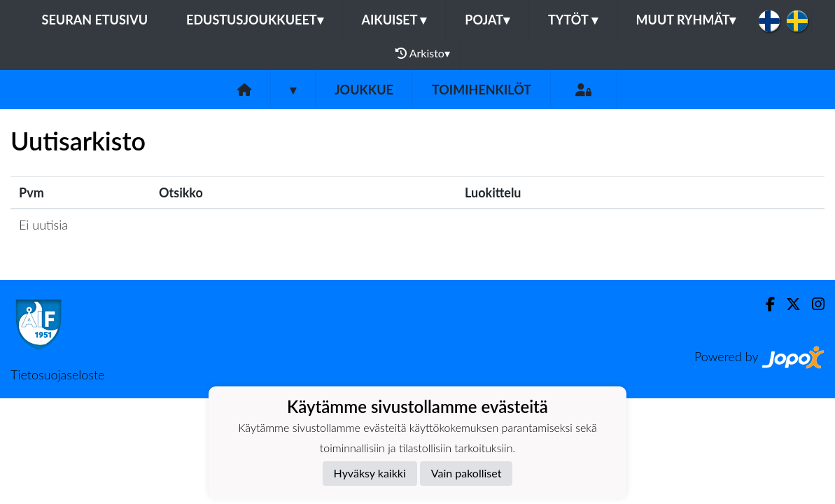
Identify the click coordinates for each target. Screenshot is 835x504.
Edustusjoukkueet (254, 20)
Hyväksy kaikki (370, 473)
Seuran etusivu (95, 20)
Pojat (487, 20)
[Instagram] (813, 304)
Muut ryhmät (686, 20)
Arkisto (423, 53)
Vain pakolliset (466, 473)
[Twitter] (788, 304)
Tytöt (573, 20)
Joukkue (364, 90)
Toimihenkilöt (482, 90)
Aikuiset (394, 20)
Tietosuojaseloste (57, 374)
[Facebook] (765, 304)
